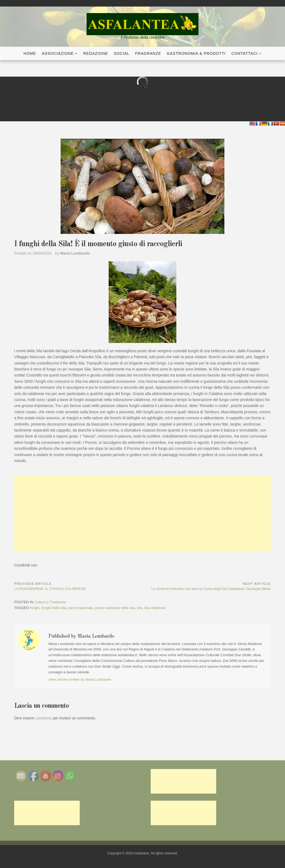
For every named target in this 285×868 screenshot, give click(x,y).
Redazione (96, 53)
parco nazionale (81, 608)
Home (30, 53)
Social (122, 53)
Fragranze (148, 53)
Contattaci (245, 53)
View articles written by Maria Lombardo (80, 679)
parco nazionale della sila (115, 608)
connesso (44, 718)
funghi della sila (54, 608)
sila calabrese (155, 608)
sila (139, 608)
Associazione (58, 53)
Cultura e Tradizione (50, 602)
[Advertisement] (143, 513)
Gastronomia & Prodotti (196, 53)
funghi (35, 608)
